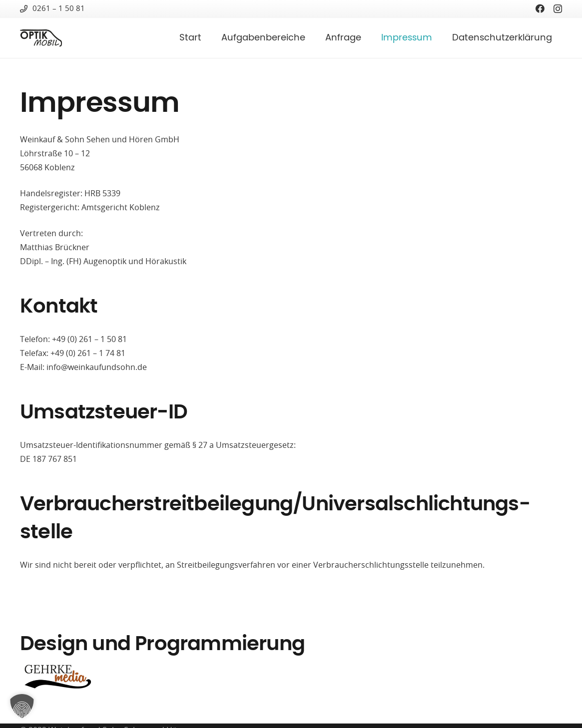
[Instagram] (558, 9)
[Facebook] (540, 8)
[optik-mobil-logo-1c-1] (41, 38)
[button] (22, 706)
